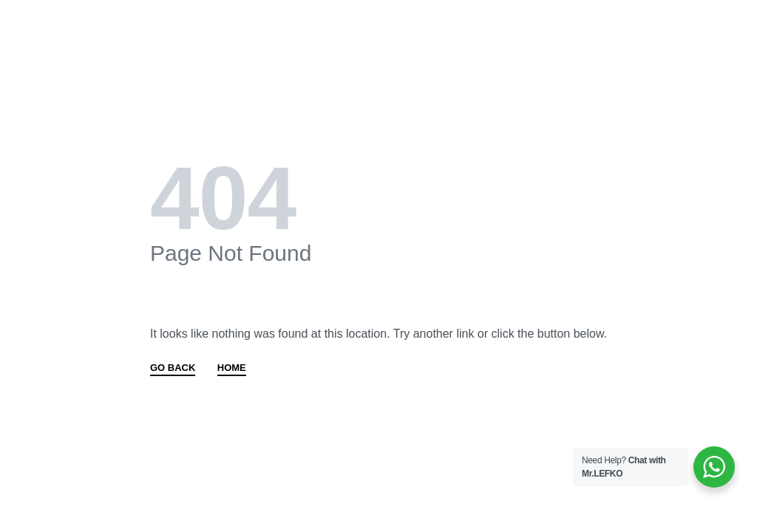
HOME (232, 368)
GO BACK (173, 368)
